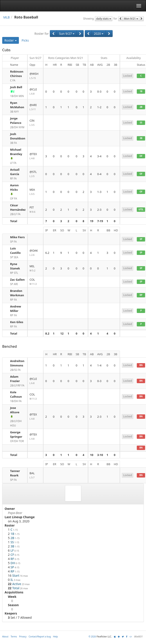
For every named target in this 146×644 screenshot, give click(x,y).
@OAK (35, 253)
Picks (25, 40)
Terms (14, 637)
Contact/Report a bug (40, 637)
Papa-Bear (15, 513)
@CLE (35, 92)
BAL (35, 475)
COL (35, 282)
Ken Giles (17, 322)
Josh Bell (16, 87)
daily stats (104, 19)
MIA (35, 192)
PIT (35, 210)
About (5, 637)
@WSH (35, 76)
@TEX (35, 156)
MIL (35, 268)
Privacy (23, 637)
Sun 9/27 (67, 34)
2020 (99, 34)
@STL (35, 174)
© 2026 (92, 637)
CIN (35, 123)
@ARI (35, 107)
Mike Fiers (17, 237)
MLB (6, 17)
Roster (11, 40)
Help (56, 637)
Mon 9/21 (131, 19)
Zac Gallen (17, 280)
